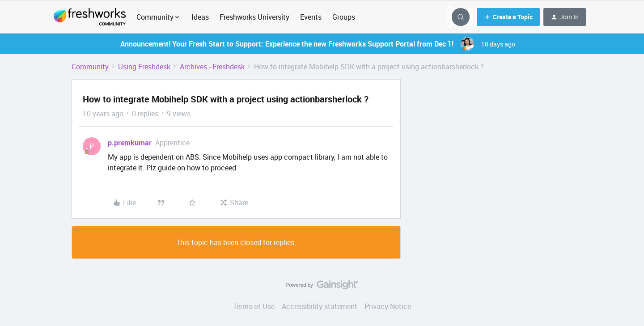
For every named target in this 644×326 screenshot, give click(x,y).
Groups (344, 17)
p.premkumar (130, 143)
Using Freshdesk (144, 67)
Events (311, 17)
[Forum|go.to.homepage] (90, 17)
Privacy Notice (388, 306)
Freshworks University (254, 17)
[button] (508, 17)
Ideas (200, 17)
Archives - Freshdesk (212, 67)
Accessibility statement (320, 306)
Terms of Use (254, 306)
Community (90, 67)
